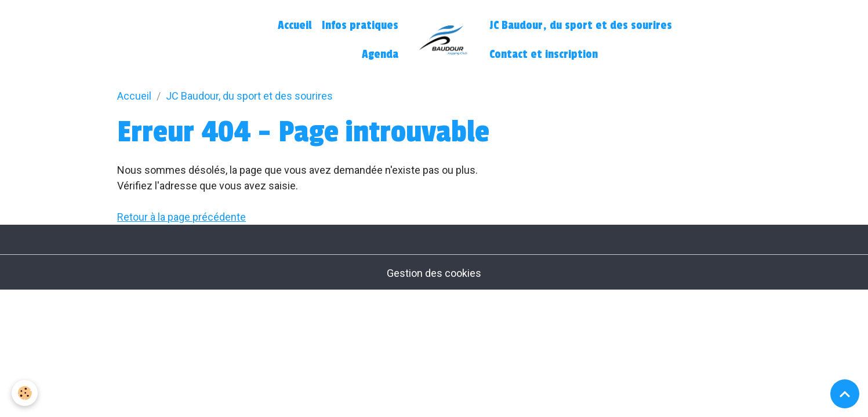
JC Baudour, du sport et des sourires (581, 25)
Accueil (295, 25)
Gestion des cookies (434, 273)
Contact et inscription (544, 54)
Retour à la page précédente (181, 217)
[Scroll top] (845, 394)
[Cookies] (25, 393)
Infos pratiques (360, 25)
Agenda (380, 54)
